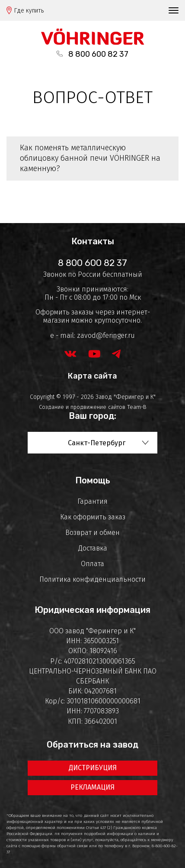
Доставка (93, 548)
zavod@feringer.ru (106, 335)
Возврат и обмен (92, 533)
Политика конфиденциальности (92, 579)
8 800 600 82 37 (98, 54)
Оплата (92, 564)
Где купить (29, 11)
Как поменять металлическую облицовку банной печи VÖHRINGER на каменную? (90, 158)
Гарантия (92, 501)
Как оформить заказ (93, 517)
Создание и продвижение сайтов (82, 407)
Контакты (93, 241)
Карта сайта (92, 376)
